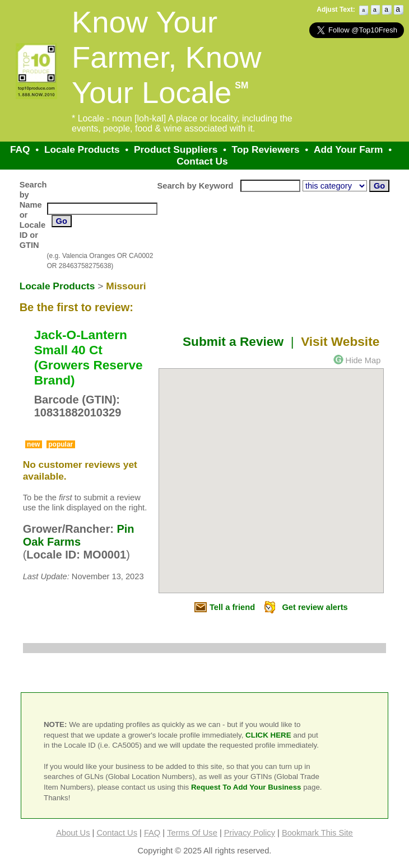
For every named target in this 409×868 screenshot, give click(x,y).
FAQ (20, 149)
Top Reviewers (266, 149)
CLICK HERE (268, 735)
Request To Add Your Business (246, 787)
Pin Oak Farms (79, 535)
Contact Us (202, 161)
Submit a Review (233, 341)
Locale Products (82, 149)
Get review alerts (315, 607)
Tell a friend (232, 607)
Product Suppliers (176, 149)
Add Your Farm (348, 149)
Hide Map (363, 360)
